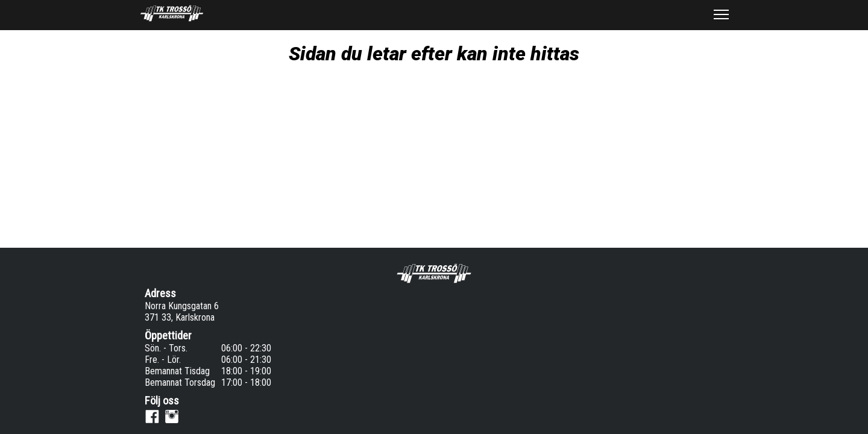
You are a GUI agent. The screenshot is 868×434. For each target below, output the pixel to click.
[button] (721, 14)
